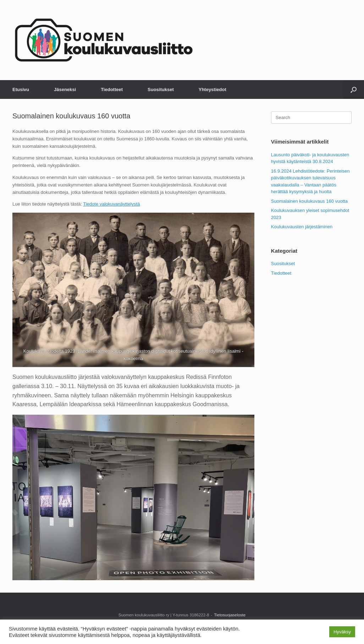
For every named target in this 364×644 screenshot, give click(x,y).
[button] (354, 89)
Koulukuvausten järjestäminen (302, 227)
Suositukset (161, 89)
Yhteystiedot (213, 89)
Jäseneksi (65, 89)
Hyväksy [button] (342, 632)
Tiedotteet (112, 89)
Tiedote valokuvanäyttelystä (111, 204)
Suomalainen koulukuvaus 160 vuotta (309, 201)
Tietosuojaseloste (230, 615)
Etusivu (21, 89)
